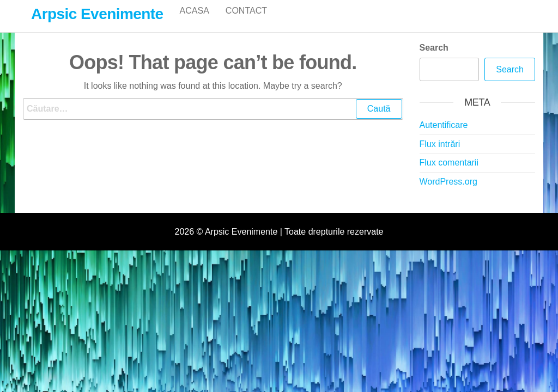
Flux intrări (440, 155)
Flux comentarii (449, 174)
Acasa (195, 22)
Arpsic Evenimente (97, 14)
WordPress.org (448, 193)
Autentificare (444, 136)
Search (434, 59)
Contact (246, 22)
